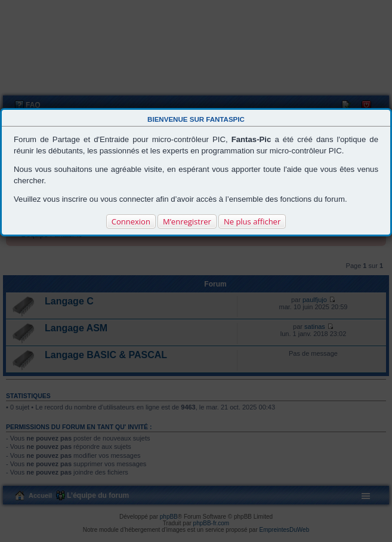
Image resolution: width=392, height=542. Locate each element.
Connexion (131, 221)
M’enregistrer (187, 221)
